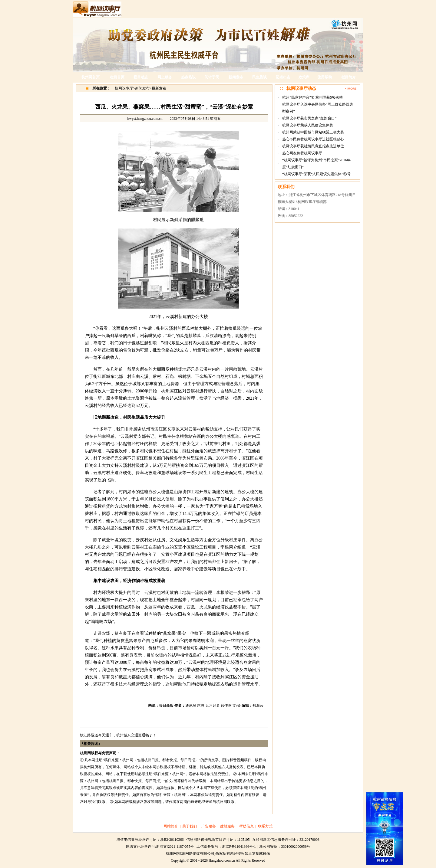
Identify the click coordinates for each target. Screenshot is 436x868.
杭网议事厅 (124, 88)
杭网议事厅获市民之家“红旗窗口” (309, 118)
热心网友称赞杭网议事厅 (302, 153)
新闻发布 (236, 77)
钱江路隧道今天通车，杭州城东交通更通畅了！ (118, 735)
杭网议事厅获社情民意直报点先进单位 (313, 146)
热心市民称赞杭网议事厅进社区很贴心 (313, 139)
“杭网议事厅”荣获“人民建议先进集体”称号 (316, 174)
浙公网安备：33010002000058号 (285, 847)
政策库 (304, 77)
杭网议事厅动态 (301, 88)
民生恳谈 (259, 77)
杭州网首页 (91, 77)
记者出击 (283, 77)
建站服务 (227, 826)
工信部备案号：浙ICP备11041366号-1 (226, 847)
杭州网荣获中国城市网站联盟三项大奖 (313, 132)
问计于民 (212, 77)
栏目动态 (141, 77)
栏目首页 (117, 77)
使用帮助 (325, 77)
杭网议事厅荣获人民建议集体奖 (308, 125)
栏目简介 (348, 77)
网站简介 (171, 826)
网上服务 (165, 77)
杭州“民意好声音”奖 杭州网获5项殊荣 (312, 97)
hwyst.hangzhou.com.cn (145, 119)
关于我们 (190, 826)
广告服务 (209, 826)
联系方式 (265, 826)
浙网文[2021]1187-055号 (175, 847)
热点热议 (188, 77)
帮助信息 (246, 826)
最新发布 (159, 88)
